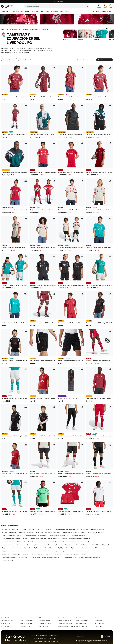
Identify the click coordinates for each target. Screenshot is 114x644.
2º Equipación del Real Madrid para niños (92, 529)
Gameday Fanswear (37, 554)
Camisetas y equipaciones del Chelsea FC (14, 542)
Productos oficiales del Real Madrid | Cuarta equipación (46, 557)
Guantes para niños (44, 621)
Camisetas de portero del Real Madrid (36, 536)
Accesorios (55, 11)
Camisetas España (82, 623)
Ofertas (67, 11)
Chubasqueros (100, 618)
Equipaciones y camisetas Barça (42, 545)
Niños (61, 11)
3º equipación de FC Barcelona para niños (48, 532)
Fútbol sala (35, 11)
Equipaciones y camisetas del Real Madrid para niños (76, 551)
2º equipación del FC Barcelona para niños (66, 529)
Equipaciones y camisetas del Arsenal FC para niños (96, 545)
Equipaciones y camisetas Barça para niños (66, 545)
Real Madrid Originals (70, 557)
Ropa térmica (80, 618)
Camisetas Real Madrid (64, 621)
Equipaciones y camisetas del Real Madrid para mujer (43, 551)
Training (28, 11)
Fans (41, 11)
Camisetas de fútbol (82, 626)
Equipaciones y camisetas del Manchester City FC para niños (51, 548)
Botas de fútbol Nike (26, 623)
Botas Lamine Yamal (26, 618)
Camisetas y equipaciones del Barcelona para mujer (76, 539)
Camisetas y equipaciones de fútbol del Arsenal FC (44, 539)
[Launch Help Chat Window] (108, 637)
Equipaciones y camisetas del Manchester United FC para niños (89, 548)
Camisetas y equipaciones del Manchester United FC (74, 542)
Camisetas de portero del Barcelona (12, 536)
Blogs (111, 11)
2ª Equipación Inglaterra (27, 529)
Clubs (8, 29)
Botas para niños (44, 618)
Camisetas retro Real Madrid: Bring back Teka (15, 539)
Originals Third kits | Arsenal (53, 554)
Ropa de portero (100, 623)
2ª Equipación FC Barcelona (10, 529)
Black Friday (99, 626)
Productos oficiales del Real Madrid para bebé (15, 557)
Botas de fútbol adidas (27, 621)
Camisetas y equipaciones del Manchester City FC (42, 542)
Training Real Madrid (8, 560)
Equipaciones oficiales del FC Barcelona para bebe (16, 545)
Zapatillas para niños (45, 623)
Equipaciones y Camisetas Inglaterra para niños (15, 554)
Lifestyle (47, 11)
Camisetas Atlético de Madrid (66, 626)
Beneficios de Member (57, 2)
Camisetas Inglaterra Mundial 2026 (59, 536)
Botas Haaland (5, 623)
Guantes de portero (18, 11)
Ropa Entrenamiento (82, 621)
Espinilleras (98, 621)
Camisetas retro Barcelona (79, 536)
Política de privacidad (83, 642)
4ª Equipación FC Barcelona (96, 532)
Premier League (16, 29)
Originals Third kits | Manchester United (75, 554)
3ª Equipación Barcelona (9, 532)
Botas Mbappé (6, 626)
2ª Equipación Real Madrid (44, 529)
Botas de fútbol (6, 11)
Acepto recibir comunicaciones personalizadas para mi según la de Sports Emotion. (92, 641)
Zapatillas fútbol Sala (7, 621)
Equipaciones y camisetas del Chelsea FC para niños (17, 548)
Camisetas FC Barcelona (65, 623)
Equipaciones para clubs (100, 11)
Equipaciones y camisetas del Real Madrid (14, 551)
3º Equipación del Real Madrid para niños (74, 532)
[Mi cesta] (110, 6)
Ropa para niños (44, 626)
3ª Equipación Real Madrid (26, 532)
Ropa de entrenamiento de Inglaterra (89, 557)
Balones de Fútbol (25, 626)
